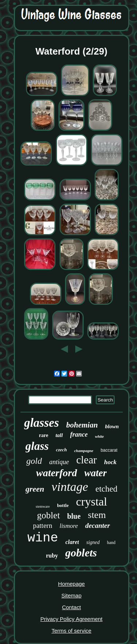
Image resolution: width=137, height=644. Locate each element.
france (79, 434)
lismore (69, 526)
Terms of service (71, 631)
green (35, 489)
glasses (41, 423)
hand (111, 543)
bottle (63, 505)
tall (59, 435)
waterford (57, 473)
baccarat (109, 450)
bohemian (82, 425)
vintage (70, 487)
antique (59, 462)
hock (110, 462)
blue (74, 516)
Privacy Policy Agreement (71, 619)
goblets (81, 553)
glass (37, 446)
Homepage (71, 584)
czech (61, 450)
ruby (52, 556)
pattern (43, 525)
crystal (92, 501)
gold (34, 461)
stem (97, 515)
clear (87, 460)
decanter (98, 525)
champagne (84, 451)
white (99, 436)
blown (112, 426)
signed (93, 542)
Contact (72, 607)
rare (44, 435)
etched (106, 489)
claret (72, 542)
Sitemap (71, 595)
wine (43, 538)
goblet (48, 515)
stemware (43, 506)
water (96, 473)
